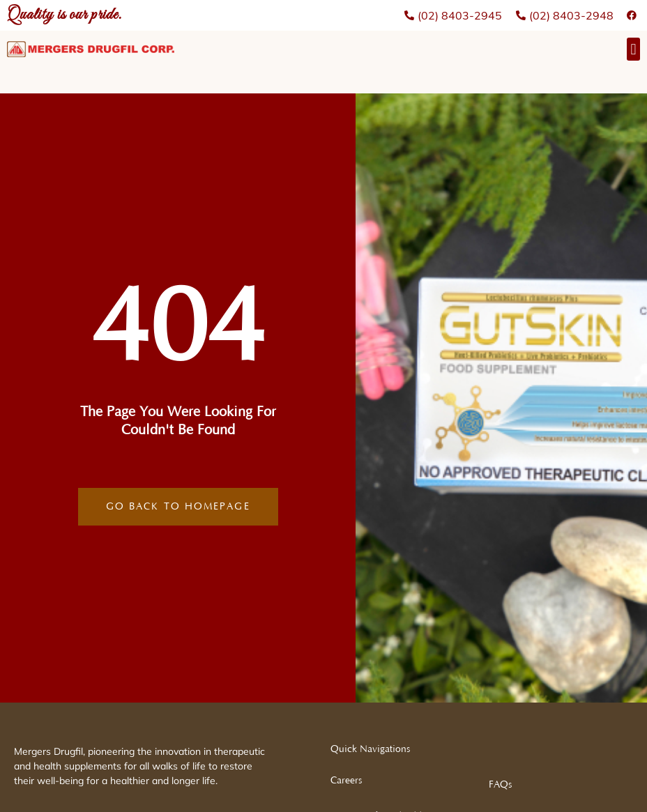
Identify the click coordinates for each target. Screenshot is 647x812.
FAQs (500, 785)
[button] (633, 49)
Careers (346, 781)
